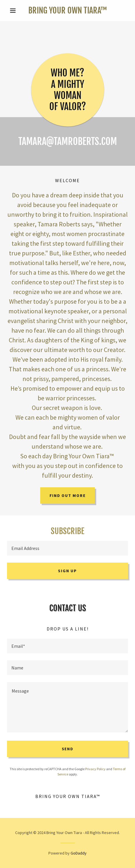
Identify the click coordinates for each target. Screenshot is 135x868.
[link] (67, 11)
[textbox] (67, 548)
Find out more (68, 495)
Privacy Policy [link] (95, 769)
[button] (16, 11)
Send (68, 749)
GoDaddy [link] (79, 853)
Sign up (67, 571)
